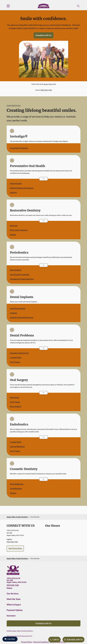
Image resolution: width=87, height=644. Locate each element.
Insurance (11, 616)
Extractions (15, 397)
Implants (14, 313)
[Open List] (43, 179)
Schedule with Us (43, 35)
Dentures (14, 226)
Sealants (13, 192)
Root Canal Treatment (19, 230)
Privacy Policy (27, 642)
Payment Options (15, 610)
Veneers (13, 493)
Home (9, 588)
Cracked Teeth (16, 357)
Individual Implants (18, 308)
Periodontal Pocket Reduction (22, 279)
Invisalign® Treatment (19, 148)
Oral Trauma (15, 362)
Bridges (13, 235)
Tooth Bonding (16, 488)
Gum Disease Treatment (20, 274)
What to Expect (14, 605)
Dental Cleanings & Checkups (22, 188)
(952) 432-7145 (46, 90)
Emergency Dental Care (19, 353)
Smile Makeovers (17, 484)
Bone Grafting (16, 270)
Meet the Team (14, 599)
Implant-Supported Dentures (22, 317)
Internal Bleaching (17, 446)
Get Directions (15, 548)
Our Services (13, 594)
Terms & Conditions (41, 642)
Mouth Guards (16, 183)
